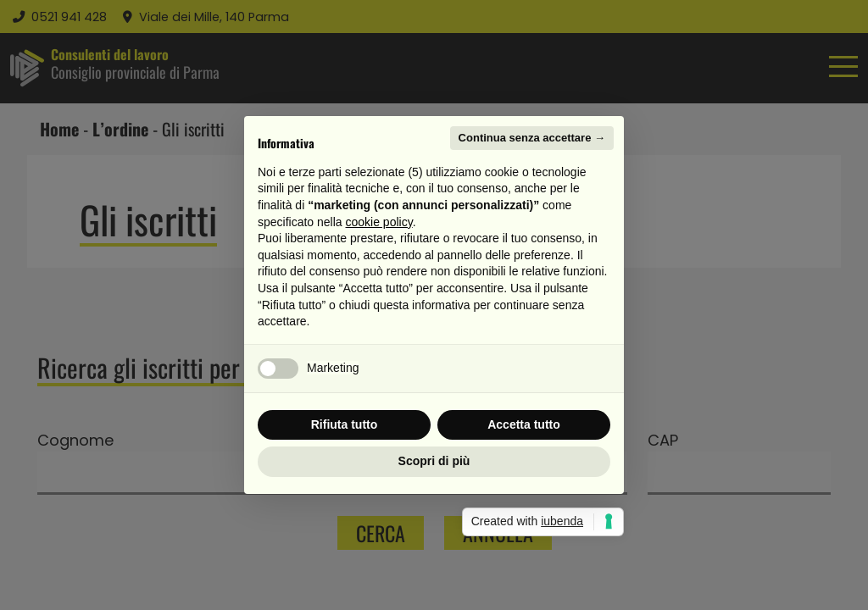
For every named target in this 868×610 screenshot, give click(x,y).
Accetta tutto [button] (524, 424)
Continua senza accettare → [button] (532, 138)
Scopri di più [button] (434, 461)
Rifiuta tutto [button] (345, 424)
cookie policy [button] (379, 222)
